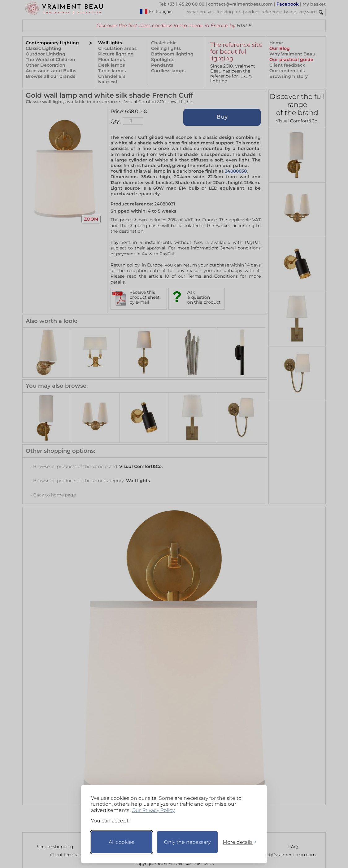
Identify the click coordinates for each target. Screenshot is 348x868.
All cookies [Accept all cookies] (122, 842)
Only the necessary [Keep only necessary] (187, 842)
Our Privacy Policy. (153, 810)
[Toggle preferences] (237, 842)
